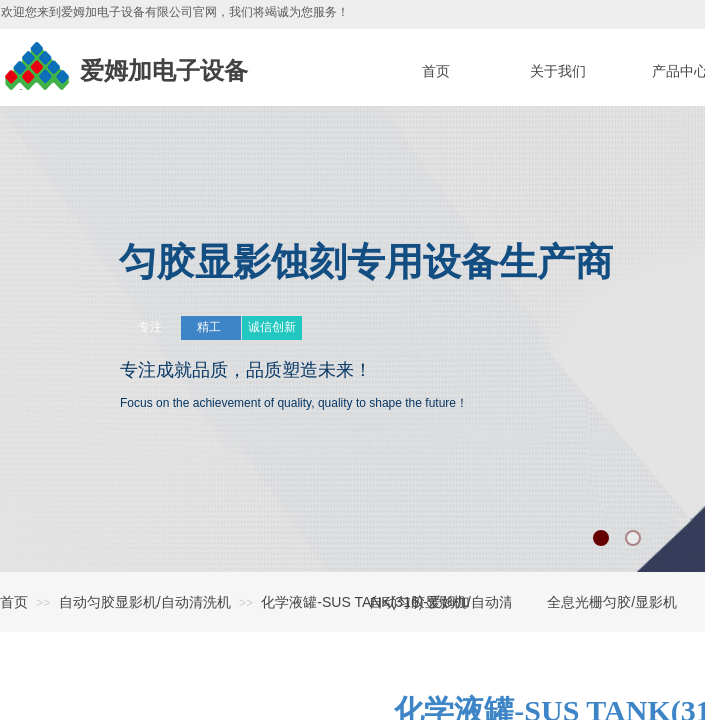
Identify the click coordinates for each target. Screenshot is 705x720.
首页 (14, 602)
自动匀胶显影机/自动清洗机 (145, 602)
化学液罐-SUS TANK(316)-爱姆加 (365, 602)
